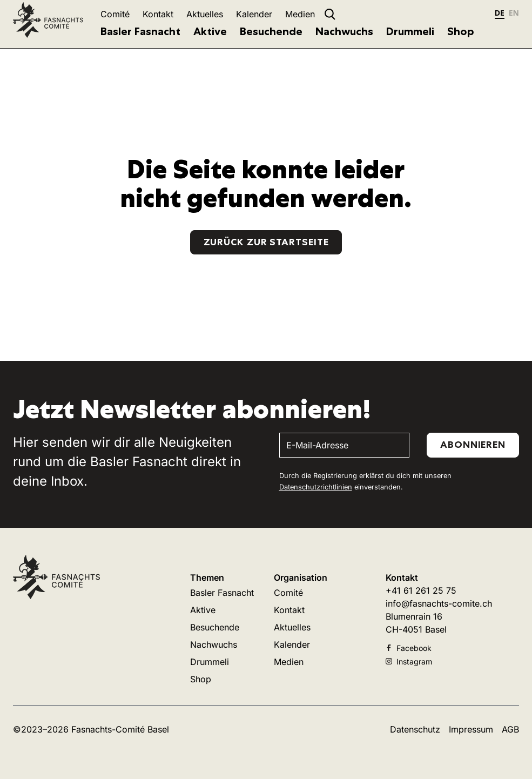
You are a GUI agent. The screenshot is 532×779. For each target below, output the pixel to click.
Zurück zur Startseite (266, 242)
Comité (115, 14)
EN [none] (514, 13)
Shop (461, 31)
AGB (510, 729)
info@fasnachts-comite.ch (439, 603)
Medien (300, 14)
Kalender (254, 14)
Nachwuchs (344, 31)
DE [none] (500, 13)
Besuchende (271, 31)
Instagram (409, 662)
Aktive (210, 31)
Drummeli (410, 31)
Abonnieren (473, 445)
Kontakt (158, 14)
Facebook (409, 648)
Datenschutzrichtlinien (316, 487)
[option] (514, 14)
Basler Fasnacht (140, 31)
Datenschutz (415, 729)
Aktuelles (205, 14)
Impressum (471, 729)
